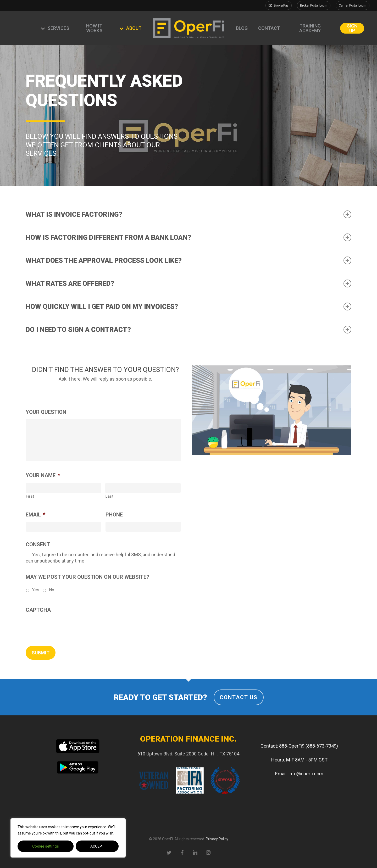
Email (35, 515)
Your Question (46, 412)
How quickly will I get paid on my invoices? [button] (189, 307)
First (30, 496)
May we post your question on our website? (87, 577)
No (52, 590)
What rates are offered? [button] (189, 283)
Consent (38, 544)
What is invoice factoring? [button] (189, 214)
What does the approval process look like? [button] (189, 260)
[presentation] (65, 627)
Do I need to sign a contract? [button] (189, 330)
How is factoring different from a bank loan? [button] (189, 237)
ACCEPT (97, 846)
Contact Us (239, 697)
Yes (36, 590)
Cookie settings (46, 846)
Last (110, 496)
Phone (114, 515)
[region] (68, 838)
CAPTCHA (38, 610)
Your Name (43, 475)
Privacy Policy (217, 839)
